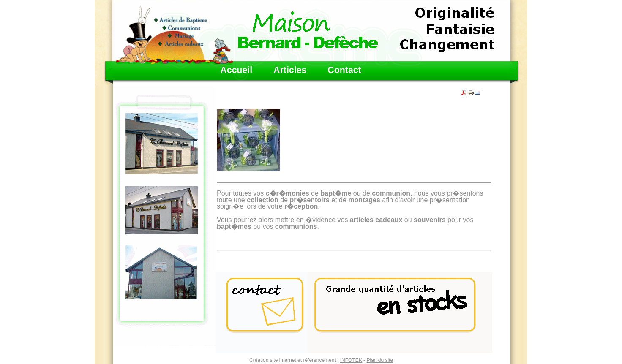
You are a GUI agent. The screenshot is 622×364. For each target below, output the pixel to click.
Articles (290, 70)
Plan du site (380, 360)
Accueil (236, 70)
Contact (344, 70)
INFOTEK (351, 360)
